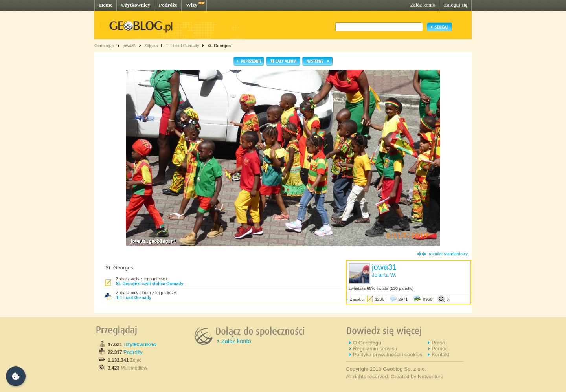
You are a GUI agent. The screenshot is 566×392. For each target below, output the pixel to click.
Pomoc (440, 349)
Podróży (133, 352)
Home (106, 5)
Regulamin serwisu (375, 349)
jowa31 (129, 46)
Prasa (438, 343)
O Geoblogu (367, 343)
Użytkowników (140, 344)
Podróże (168, 5)
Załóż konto (423, 5)
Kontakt (440, 354)
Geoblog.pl (105, 46)
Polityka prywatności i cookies (388, 354)
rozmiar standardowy (448, 254)
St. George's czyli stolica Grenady (150, 284)
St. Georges (219, 46)
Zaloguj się (456, 5)
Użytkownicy (136, 5)
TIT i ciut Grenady (183, 46)
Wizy (192, 5)
